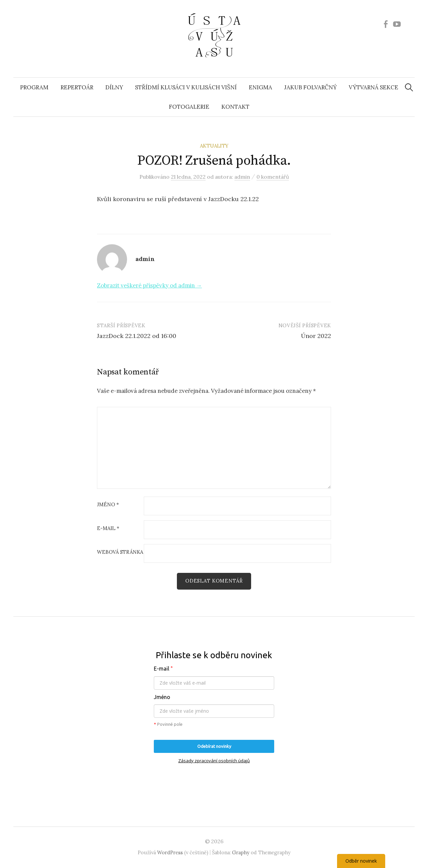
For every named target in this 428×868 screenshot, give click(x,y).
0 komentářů (273, 177)
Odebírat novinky (214, 746)
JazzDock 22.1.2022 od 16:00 (137, 336)
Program (34, 87)
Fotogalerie (189, 107)
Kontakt (235, 107)
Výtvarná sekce (373, 87)
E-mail (108, 529)
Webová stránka (120, 552)
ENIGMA (260, 87)
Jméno (108, 505)
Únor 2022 (316, 336)
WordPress (170, 852)
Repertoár (77, 87)
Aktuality (214, 146)
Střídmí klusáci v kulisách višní (186, 87)
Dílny (114, 87)
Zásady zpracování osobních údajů (214, 761)
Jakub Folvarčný (310, 87)
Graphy (241, 852)
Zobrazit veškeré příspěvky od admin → (149, 285)
